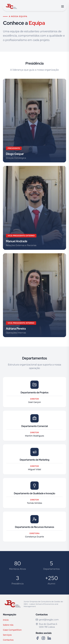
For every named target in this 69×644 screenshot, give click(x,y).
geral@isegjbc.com (47, 620)
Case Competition (12, 630)
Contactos (8, 640)
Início (6, 620)
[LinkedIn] (49, 638)
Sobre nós (8, 625)
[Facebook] (37, 638)
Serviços (7, 635)
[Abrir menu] (63, 6)
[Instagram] (43, 638)
